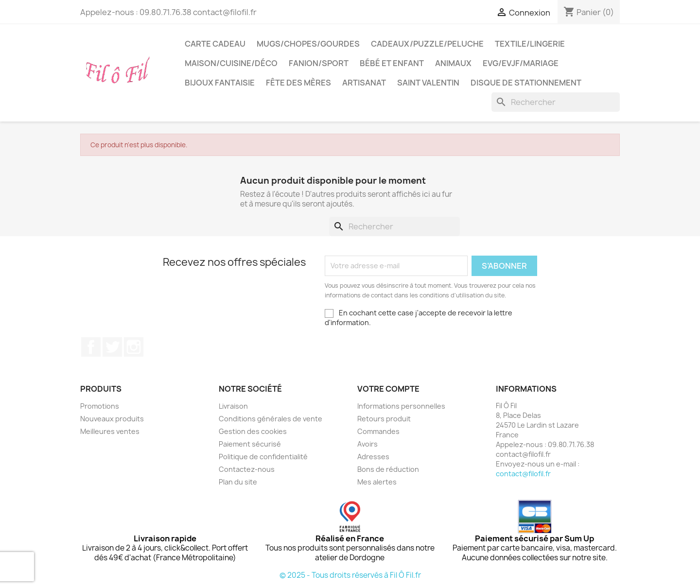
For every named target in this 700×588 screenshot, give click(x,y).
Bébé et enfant (392, 63)
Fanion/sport (319, 63)
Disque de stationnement (526, 83)
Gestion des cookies (253, 431)
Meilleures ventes (110, 431)
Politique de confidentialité (263, 457)
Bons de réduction (388, 469)
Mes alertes (377, 482)
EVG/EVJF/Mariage (521, 63)
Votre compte (388, 389)
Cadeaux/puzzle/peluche (427, 44)
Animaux (453, 63)
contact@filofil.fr (523, 474)
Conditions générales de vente (271, 419)
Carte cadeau (215, 44)
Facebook (91, 347)
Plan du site (238, 482)
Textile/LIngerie (530, 44)
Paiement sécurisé (250, 444)
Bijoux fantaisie (220, 83)
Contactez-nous (247, 469)
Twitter (112, 347)
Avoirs (367, 444)
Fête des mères (298, 83)
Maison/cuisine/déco (231, 63)
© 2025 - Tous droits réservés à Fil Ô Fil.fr (350, 575)
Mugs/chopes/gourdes (308, 44)
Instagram (134, 347)
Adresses (373, 457)
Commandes (378, 431)
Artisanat (364, 83)
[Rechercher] (556, 102)
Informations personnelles (401, 406)
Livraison (233, 406)
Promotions (100, 406)
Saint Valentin (428, 83)
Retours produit (384, 419)
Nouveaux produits (112, 419)
